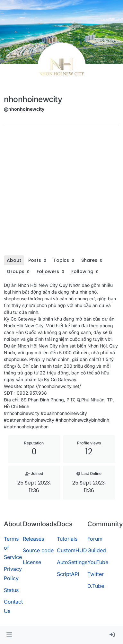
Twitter (96, 574)
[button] (9, 635)
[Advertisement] (60, 192)
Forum (95, 539)
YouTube (98, 562)
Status (11, 590)
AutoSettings (72, 562)
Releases (33, 539)
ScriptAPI (68, 574)
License (32, 562)
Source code (38, 550)
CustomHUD (72, 550)
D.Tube (96, 586)
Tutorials (67, 539)
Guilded (97, 550)
